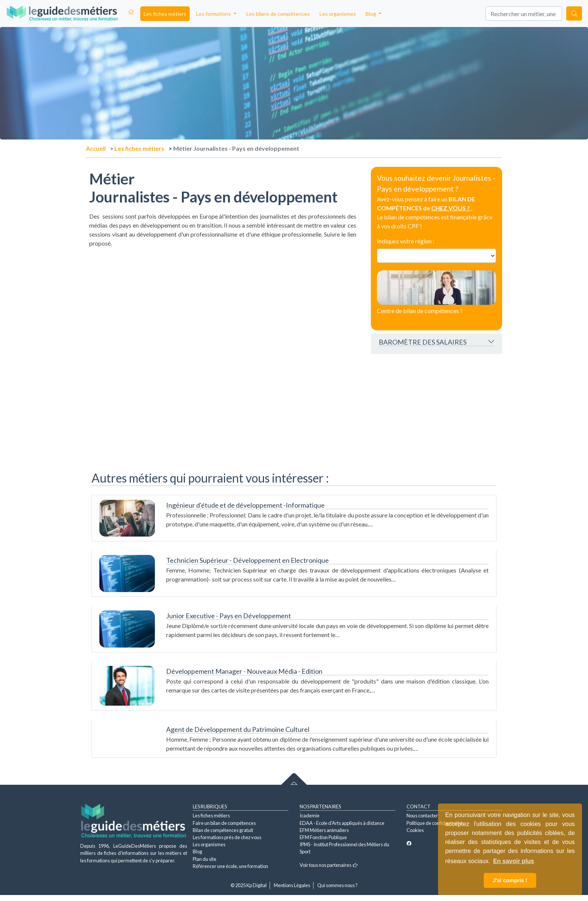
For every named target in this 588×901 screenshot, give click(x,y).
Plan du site (205, 859)
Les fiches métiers (165, 14)
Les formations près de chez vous (227, 837)
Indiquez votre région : (406, 241)
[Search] (524, 13)
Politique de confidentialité (434, 823)
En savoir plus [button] (514, 861)
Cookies (415, 830)
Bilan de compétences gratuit (223, 830)
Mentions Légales (292, 885)
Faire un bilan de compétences (224, 823)
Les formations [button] (214, 14)
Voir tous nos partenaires (329, 865)
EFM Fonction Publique (323, 837)
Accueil (96, 148)
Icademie (310, 816)
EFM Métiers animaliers (324, 830)
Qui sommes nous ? (337, 885)
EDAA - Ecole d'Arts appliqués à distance (342, 823)
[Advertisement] (223, 306)
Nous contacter (422, 816)
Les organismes (338, 14)
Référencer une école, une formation (230, 866)
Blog (197, 852)
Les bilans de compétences (278, 14)
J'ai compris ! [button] (510, 880)
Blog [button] (371, 14)
